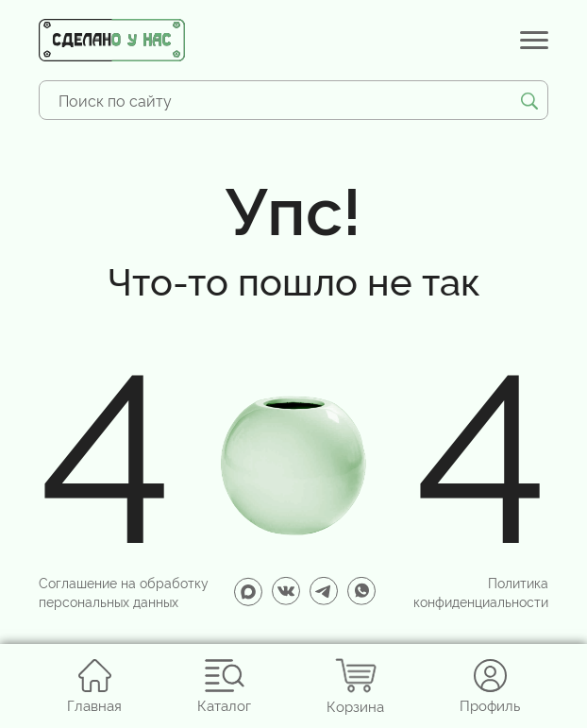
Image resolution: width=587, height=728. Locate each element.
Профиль (490, 686)
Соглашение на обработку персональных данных (124, 592)
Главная (94, 686)
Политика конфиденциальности (481, 592)
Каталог (224, 686)
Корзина (355, 686)
